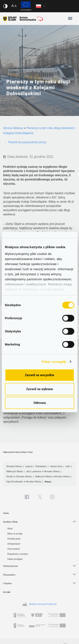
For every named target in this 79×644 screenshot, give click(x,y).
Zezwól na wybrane (39, 389)
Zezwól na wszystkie (39, 375)
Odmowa (40, 403)
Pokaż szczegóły (54, 362)
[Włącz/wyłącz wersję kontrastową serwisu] (5, 6)
